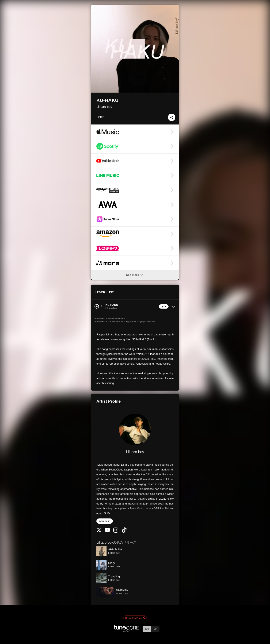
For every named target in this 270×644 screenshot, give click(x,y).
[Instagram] (116, 532)
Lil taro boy (104, 107)
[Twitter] (99, 531)
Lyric (164, 306)
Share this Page (135, 618)
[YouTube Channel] (107, 531)
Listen (100, 117)
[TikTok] (124, 532)
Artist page (105, 521)
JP (155, 629)
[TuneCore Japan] (127, 630)
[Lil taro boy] (135, 429)
